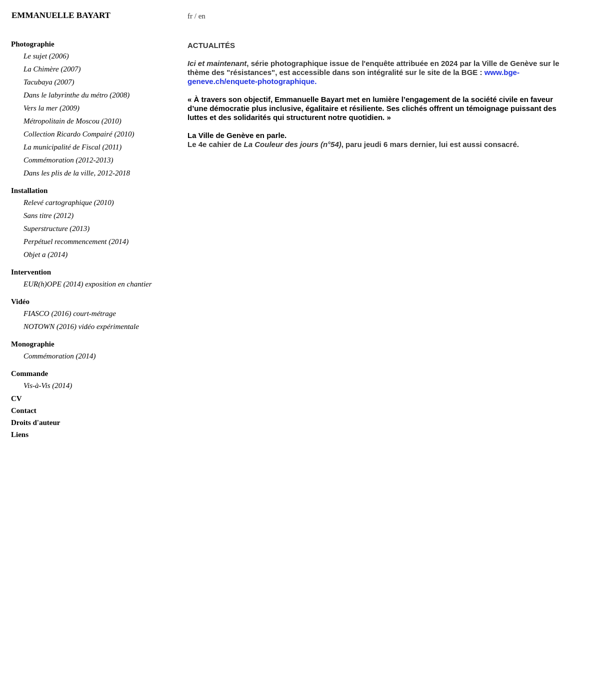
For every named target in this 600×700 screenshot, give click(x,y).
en (202, 16)
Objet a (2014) (45, 254)
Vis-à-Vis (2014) (48, 385)
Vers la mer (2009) (51, 108)
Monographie (33, 344)
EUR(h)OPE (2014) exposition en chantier (88, 284)
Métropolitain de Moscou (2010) (72, 121)
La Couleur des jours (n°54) (293, 144)
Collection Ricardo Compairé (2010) (79, 134)
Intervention (31, 272)
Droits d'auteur (35, 422)
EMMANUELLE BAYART (61, 15)
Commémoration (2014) (60, 356)
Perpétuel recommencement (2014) (76, 241)
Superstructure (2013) (56, 228)
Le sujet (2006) (46, 56)
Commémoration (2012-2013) (68, 160)
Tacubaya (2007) (49, 82)
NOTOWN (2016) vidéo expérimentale (81, 326)
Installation (29, 190)
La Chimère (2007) (52, 69)
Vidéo (20, 301)
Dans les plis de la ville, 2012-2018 (77, 173)
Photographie (33, 44)
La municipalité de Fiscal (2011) (72, 147)
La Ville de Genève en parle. (237, 135)
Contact (24, 410)
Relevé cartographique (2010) (69, 202)
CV (16, 398)
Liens (20, 434)
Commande (29, 373)
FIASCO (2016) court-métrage (70, 313)
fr (190, 16)
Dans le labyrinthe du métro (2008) (76, 95)
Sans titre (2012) (48, 215)
